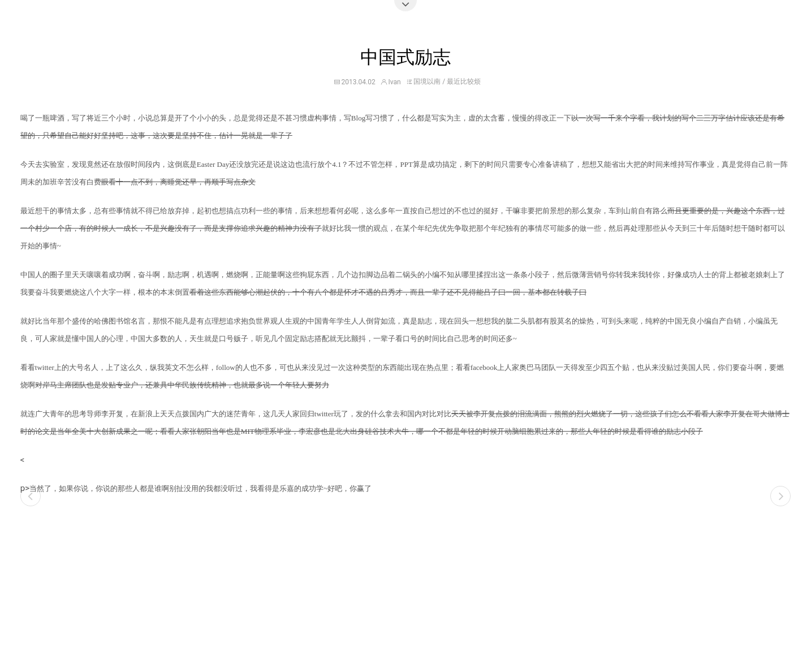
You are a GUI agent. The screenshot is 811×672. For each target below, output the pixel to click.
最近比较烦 (464, 81)
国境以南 (427, 81)
